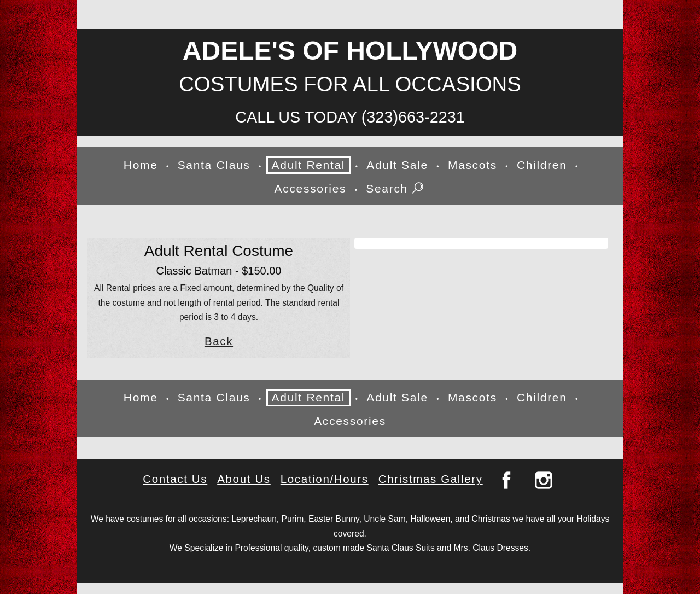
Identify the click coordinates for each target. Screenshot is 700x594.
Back (219, 341)
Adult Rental (309, 165)
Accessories (311, 188)
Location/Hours (325, 479)
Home (141, 165)
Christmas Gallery (431, 479)
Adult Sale (397, 165)
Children (542, 165)
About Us (244, 479)
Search (396, 189)
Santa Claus (214, 165)
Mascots (472, 165)
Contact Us (175, 479)
